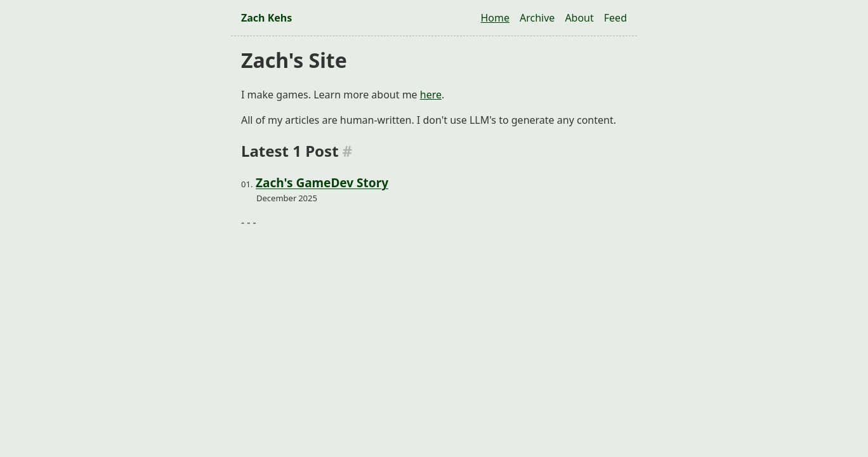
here (431, 95)
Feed (615, 18)
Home (495, 18)
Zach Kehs (266, 18)
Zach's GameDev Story (322, 183)
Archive (537, 18)
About (579, 18)
